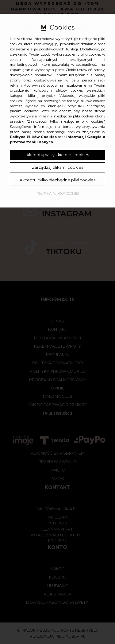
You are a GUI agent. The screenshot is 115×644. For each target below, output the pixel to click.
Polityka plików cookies (58, 194)
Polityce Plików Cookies (33, 137)
